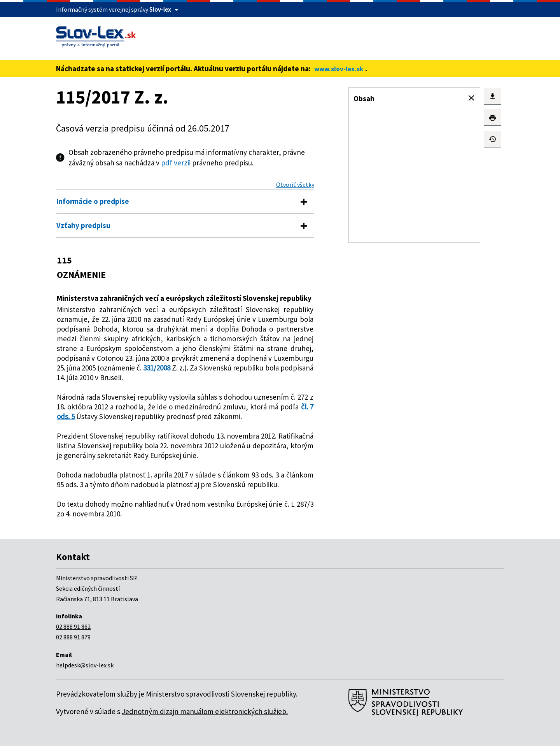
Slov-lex (160, 9)
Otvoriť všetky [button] (295, 184)
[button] (471, 98)
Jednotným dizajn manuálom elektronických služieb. (205, 711)
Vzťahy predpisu (83, 225)
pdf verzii (176, 163)
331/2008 (157, 368)
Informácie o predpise (93, 201)
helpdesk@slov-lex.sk (85, 665)
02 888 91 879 (73, 637)
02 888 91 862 (73, 627)
